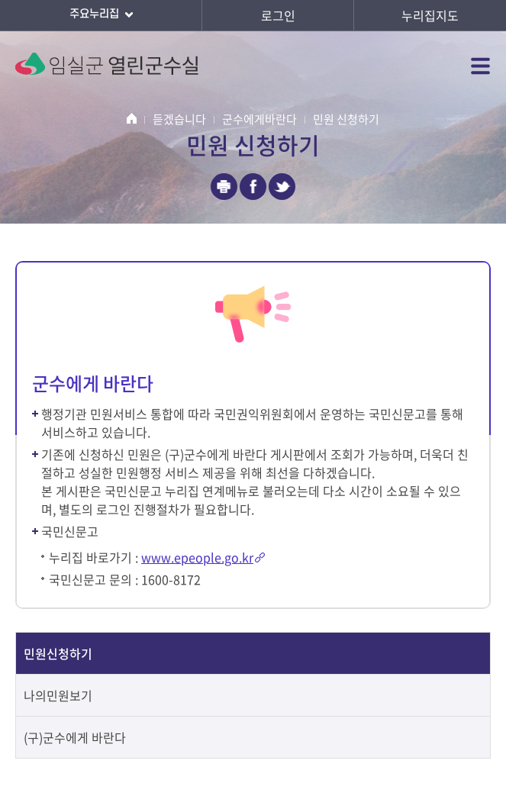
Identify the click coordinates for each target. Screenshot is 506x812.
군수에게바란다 (259, 119)
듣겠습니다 (179, 119)
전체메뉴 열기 (481, 66)
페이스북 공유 (253, 187)
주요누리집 (101, 15)
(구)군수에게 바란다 (75, 737)
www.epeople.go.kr (197, 557)
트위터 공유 (282, 187)
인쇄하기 (224, 187)
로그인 (278, 15)
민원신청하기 (58, 653)
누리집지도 (430, 15)
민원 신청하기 (346, 119)
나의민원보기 (58, 695)
